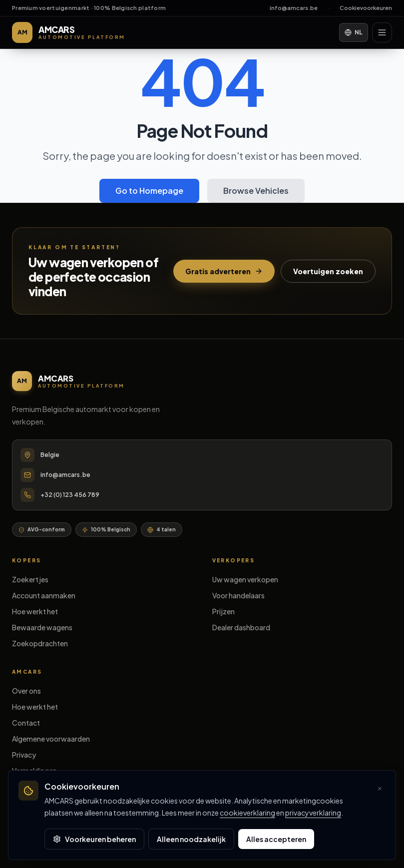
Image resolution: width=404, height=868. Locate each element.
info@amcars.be (294, 8)
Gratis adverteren (224, 271)
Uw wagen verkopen (245, 579)
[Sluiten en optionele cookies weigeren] (380, 789)
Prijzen (223, 611)
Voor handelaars (238, 595)
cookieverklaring (247, 813)
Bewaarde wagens (42, 627)
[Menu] (382, 32)
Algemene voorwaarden (51, 739)
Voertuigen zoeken (328, 271)
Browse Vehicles (256, 191)
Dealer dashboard (241, 627)
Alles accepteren (276, 839)
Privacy (24, 755)
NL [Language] (354, 32)
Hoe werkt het (35, 611)
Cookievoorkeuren (366, 8)
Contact (26, 723)
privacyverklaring (313, 813)
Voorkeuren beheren (94, 839)
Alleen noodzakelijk (191, 839)
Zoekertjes (30, 579)
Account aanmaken (44, 595)
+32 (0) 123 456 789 (70, 495)
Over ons (26, 691)
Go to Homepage (149, 191)
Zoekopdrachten (40, 643)
